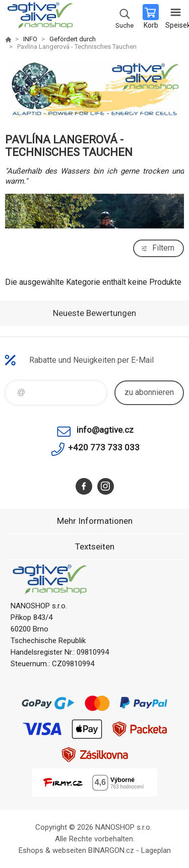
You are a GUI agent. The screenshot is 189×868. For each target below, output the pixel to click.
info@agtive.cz (105, 430)
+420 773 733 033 (104, 447)
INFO (30, 39)
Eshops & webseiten (52, 850)
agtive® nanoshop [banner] (40, 18)
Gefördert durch (73, 39)
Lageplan (156, 850)
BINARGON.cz (111, 850)
